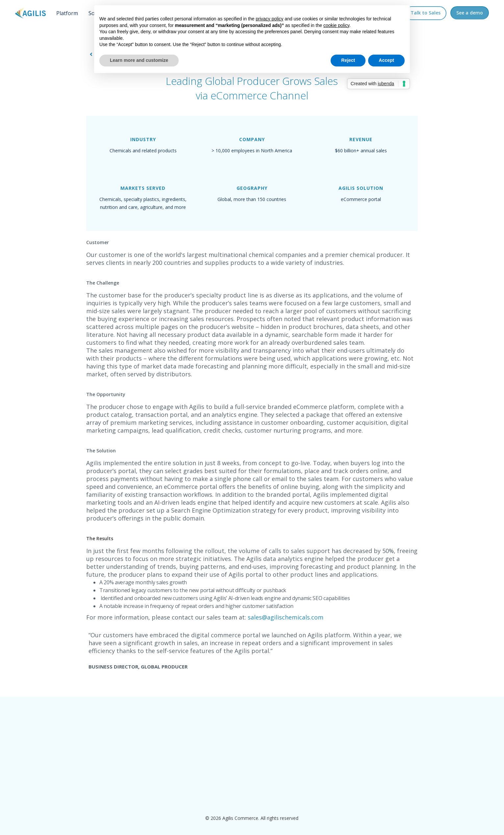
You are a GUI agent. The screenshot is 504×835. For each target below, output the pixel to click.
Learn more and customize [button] (139, 60)
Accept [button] (386, 60)
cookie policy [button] (336, 25)
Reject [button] (348, 60)
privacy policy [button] (269, 19)
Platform (67, 13)
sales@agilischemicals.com (286, 617)
